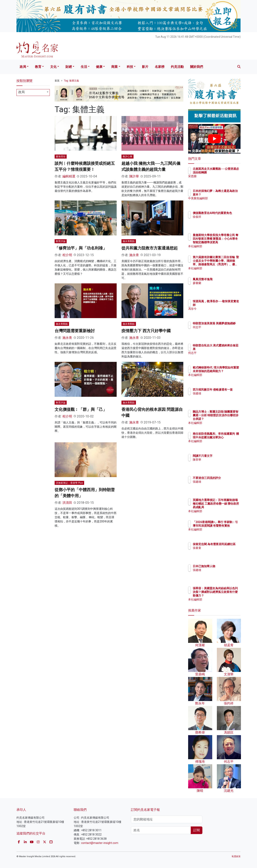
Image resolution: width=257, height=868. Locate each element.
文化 (53, 67)
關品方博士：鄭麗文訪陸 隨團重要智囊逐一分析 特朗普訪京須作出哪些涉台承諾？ (227, 419)
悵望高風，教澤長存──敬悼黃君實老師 (227, 305)
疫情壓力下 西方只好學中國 (146, 331)
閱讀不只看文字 (226, 456)
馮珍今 (220, 312)
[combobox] (33, 93)
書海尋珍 (61, 157)
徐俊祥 (220, 220)
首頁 (57, 81)
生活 (84, 67)
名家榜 (160, 67)
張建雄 (220, 397)
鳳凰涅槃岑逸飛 (226, 279)
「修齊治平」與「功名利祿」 (81, 248)
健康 (99, 67)
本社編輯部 (223, 246)
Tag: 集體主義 (71, 81)
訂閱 (197, 830)
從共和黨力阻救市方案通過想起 (150, 248)
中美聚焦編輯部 (226, 202)
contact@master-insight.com (100, 843)
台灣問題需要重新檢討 (75, 331)
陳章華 (220, 460)
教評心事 (127, 157)
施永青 (134, 255)
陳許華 (134, 176)
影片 (145, 67)
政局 (23, 67)
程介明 (67, 255)
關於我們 (197, 67)
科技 (130, 67)
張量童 (220, 552)
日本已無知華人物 (227, 566)
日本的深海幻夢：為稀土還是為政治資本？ (227, 194)
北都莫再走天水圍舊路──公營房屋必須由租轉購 (227, 172)
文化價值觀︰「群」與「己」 (81, 409)
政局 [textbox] (21, 92)
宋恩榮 (220, 180)
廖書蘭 (220, 283)
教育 (38, 67)
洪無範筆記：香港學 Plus (69, 483)
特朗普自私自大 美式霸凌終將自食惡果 (227, 349)
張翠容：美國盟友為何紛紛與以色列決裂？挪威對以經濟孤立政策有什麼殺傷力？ (227, 596)
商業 (114, 67)
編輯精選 (69, 176)
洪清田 (67, 503)
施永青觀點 (129, 241)
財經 (69, 67)
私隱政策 (236, 856)
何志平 (220, 331)
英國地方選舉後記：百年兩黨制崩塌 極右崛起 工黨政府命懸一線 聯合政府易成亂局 (227, 507)
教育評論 (61, 241)
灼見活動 (177, 67)
